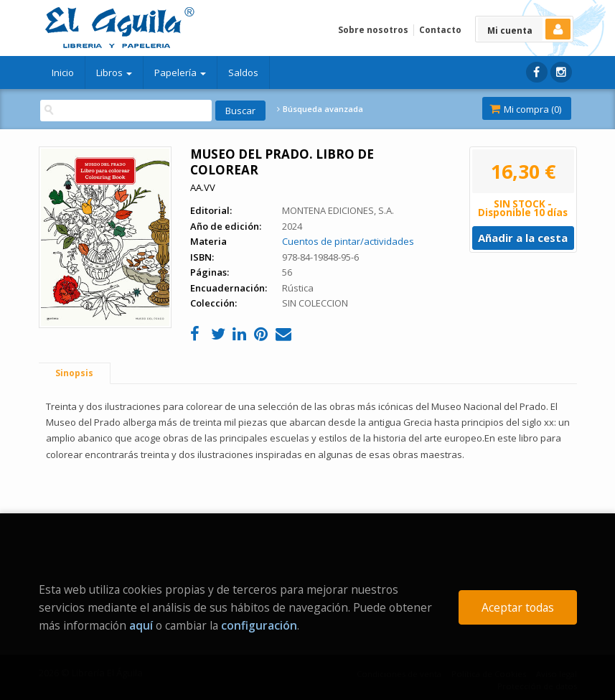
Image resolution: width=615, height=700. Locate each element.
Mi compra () (525, 109)
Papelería (180, 73)
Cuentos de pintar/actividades (348, 241)
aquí (141, 625)
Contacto (440, 30)
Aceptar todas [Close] (518, 607)
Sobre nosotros (373, 30)
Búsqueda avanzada (320, 109)
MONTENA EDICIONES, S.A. (338, 210)
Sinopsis (74, 373)
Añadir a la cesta (523, 238)
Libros (114, 73)
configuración (259, 625)
